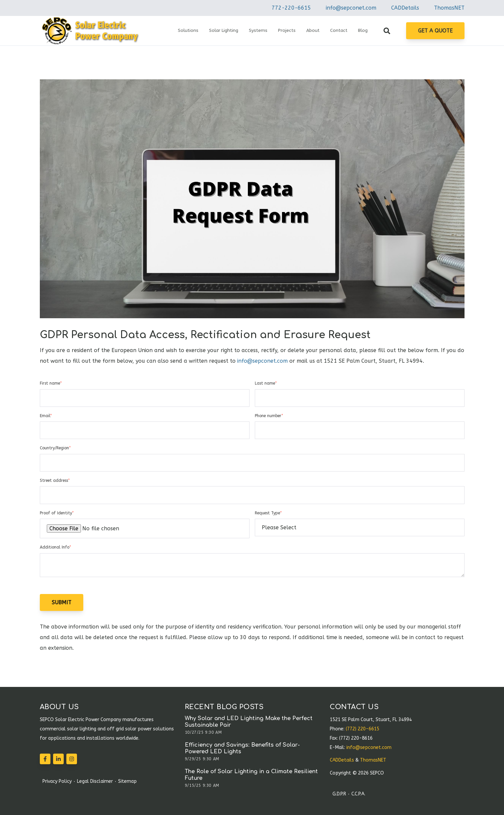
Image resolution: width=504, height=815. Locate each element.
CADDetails (405, 8)
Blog (363, 30)
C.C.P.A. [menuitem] (358, 794)
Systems (258, 30)
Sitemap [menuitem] (127, 781)
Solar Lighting (224, 30)
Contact (339, 30)
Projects (287, 30)
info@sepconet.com (351, 8)
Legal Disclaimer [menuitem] (95, 781)
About (313, 30)
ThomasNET (449, 8)
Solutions (188, 30)
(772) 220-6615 (362, 729)
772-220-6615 (291, 8)
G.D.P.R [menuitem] (339, 794)
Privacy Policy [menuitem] (57, 781)
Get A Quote (435, 31)
